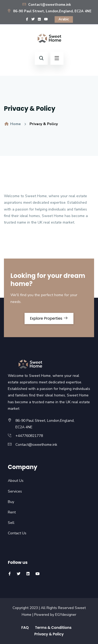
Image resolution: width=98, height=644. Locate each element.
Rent (12, 512)
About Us (16, 481)
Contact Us (17, 533)
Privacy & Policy (49, 634)
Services (15, 491)
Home (12, 124)
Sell (11, 523)
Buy (11, 502)
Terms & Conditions (53, 628)
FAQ (25, 628)
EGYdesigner (66, 615)
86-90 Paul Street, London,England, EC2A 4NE (49, 11)
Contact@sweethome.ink (46, 5)
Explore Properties (49, 318)
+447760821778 (29, 436)
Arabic (64, 19)
